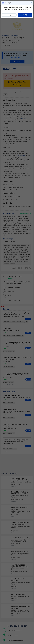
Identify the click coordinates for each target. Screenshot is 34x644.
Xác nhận (25, 15)
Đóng (9, 15)
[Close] (32, 3)
